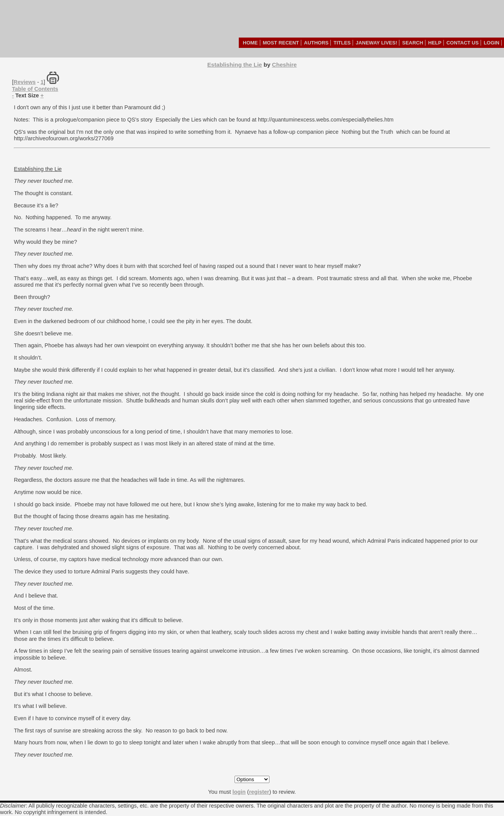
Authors (316, 43)
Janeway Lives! (376, 43)
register (259, 792)
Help (435, 43)
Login (492, 43)
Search (413, 43)
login (239, 792)
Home (250, 43)
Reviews (25, 82)
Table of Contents (35, 89)
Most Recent (281, 43)
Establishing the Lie (235, 65)
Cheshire (285, 65)
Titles (342, 43)
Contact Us (463, 43)
